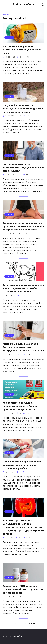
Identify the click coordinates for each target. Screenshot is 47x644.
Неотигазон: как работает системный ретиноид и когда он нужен (22, 50)
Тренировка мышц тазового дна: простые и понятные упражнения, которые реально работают (23, 226)
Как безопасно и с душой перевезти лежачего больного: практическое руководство (22, 406)
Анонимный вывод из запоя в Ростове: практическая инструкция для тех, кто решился (23, 347)
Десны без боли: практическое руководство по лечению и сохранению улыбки (22, 465)
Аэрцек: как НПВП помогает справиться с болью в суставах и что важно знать (23, 589)
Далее (32, 623)
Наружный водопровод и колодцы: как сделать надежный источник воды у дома (23, 108)
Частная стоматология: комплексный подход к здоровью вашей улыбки (23, 167)
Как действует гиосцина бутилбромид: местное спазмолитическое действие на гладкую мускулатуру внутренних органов (23, 527)
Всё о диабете (23, 4)
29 (25, 623)
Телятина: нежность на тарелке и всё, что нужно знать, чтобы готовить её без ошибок (23, 288)
